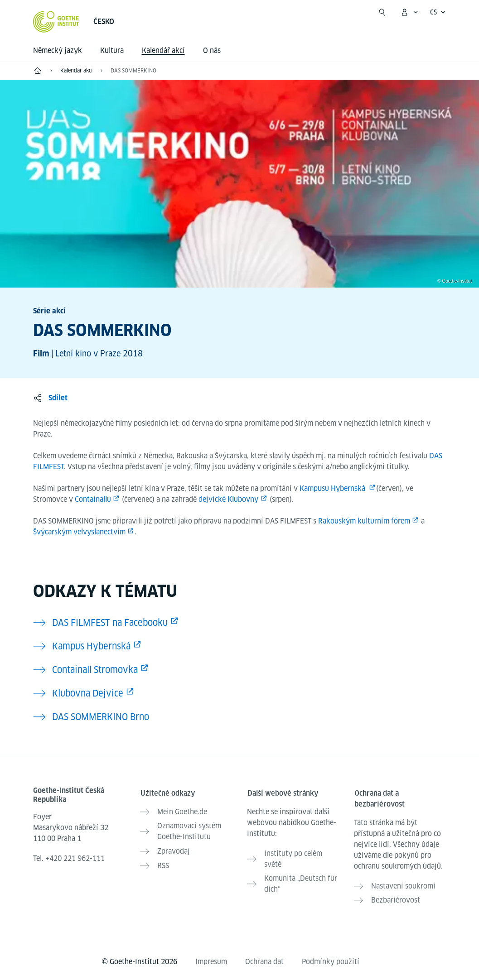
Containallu (93, 499)
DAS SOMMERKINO (133, 70)
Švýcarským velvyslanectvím (79, 532)
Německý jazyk (58, 50)
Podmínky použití (331, 958)
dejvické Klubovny (228, 499)
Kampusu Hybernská (333, 488)
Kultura (112, 50)
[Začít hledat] (382, 12)
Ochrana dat (264, 958)
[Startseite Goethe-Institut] (56, 22)
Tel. (69, 858)
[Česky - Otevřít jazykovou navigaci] (438, 12)
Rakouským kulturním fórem (364, 521)
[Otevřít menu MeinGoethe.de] (409, 12)
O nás (212, 50)
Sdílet (58, 398)
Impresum (211, 958)
